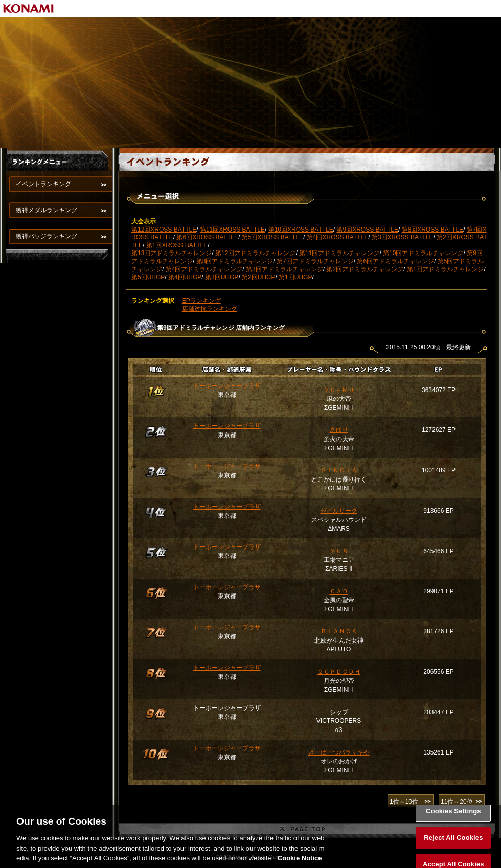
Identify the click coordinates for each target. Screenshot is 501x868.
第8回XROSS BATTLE (432, 230)
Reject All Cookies (453, 849)
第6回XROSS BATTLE (207, 237)
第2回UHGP (258, 277)
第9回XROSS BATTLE (367, 230)
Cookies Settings (453, 823)
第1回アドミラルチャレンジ (446, 269)
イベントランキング (43, 184)
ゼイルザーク (339, 511)
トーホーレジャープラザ (227, 386)
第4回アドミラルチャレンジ (204, 269)
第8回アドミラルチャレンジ (235, 261)
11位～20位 (457, 802)
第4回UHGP (185, 277)
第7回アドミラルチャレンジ (315, 261)
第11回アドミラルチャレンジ (339, 253)
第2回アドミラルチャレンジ (365, 269)
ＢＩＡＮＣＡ (339, 631)
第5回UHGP (148, 277)
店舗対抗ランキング (210, 309)
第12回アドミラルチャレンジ (255, 253)
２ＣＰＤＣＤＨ (339, 672)
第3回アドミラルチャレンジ (284, 269)
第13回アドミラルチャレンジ (172, 253)
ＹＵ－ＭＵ (339, 390)
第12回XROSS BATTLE (164, 230)
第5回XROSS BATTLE (272, 237)
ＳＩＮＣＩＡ (339, 470)
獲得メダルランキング (47, 210)
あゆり (339, 430)
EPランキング (201, 301)
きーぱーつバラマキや (339, 752)
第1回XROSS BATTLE (177, 245)
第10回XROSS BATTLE (301, 230)
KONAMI (29, 8)
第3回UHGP (222, 277)
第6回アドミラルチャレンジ (395, 261)
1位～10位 (404, 802)
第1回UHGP (295, 277)
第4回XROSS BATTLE (337, 237)
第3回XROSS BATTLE (402, 237)
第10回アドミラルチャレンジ (423, 253)
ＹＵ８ (339, 551)
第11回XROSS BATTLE (232, 230)
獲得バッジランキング (47, 236)
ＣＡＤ (339, 591)
